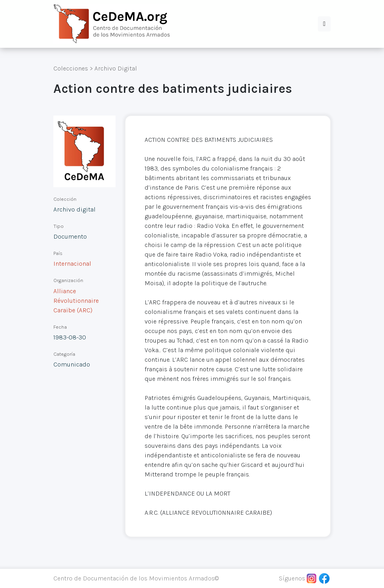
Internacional (72, 264)
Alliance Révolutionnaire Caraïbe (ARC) (76, 301)
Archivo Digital (116, 68)
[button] (324, 24)
